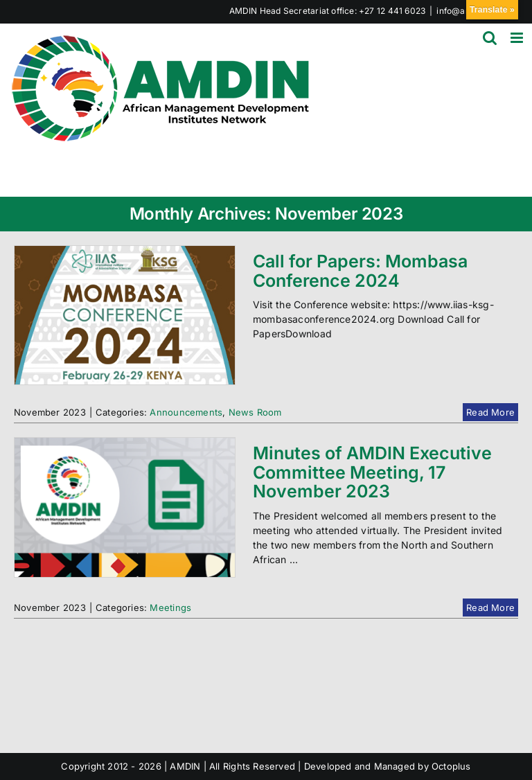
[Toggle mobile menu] (518, 38)
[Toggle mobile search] (490, 38)
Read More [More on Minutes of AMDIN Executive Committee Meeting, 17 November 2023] (490, 608)
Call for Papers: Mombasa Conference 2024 (360, 271)
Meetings (170, 608)
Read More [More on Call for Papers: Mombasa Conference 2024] (490, 412)
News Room (255, 412)
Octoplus (451, 766)
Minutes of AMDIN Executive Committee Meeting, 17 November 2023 (372, 472)
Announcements (186, 412)
